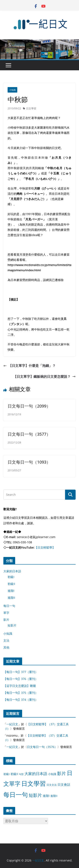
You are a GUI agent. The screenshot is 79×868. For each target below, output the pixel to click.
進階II (11, 598)
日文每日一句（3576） (42, 747)
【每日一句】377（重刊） (21, 672)
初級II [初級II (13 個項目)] (14, 774)
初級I (11, 577)
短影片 (12, 625)
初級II (11, 584)
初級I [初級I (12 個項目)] (7, 774)
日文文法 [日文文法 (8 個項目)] (52, 785)
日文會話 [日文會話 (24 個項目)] (64, 785)
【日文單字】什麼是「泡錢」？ (29, 366)
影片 (6, 620)
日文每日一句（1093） (29, 462)
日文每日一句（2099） (29, 406)
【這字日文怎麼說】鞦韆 (20, 686)
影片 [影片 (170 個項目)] (62, 773)
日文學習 (31, 108)
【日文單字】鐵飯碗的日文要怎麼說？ (44, 376)
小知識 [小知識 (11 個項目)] (52, 774)
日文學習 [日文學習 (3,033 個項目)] (33, 783)
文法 (6, 640)
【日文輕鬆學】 (45, 547)
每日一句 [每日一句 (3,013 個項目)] (16, 795)
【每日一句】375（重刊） (21, 693)
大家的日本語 (12, 571)
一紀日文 (12, 724)
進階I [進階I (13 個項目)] (46, 796)
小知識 (12, 90)
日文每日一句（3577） (29, 434)
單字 (6, 613)
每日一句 (9, 606)
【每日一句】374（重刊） (21, 700)
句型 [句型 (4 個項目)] (21, 774)
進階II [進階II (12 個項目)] (54, 796)
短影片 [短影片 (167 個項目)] (35, 795)
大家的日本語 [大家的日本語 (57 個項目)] (36, 774)
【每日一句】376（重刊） (21, 679)
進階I (11, 591)
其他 (6, 647)
